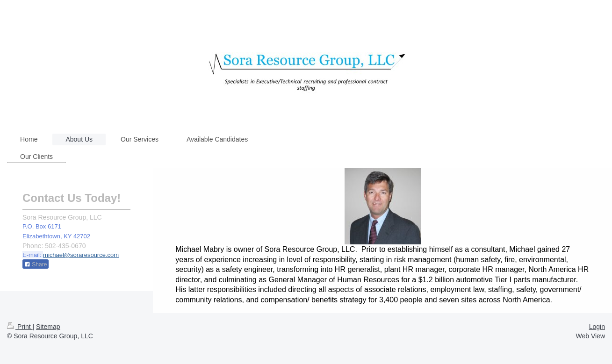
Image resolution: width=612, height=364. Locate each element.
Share (36, 264)
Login (597, 327)
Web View (590, 336)
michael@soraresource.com (81, 255)
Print (20, 327)
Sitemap (48, 327)
